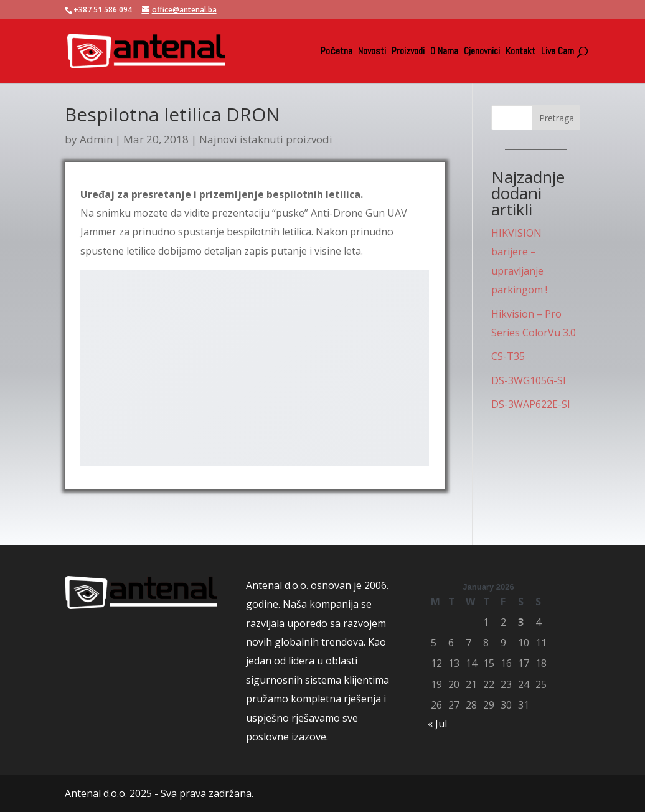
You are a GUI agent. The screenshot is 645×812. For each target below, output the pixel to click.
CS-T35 (508, 356)
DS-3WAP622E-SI (531, 404)
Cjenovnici (482, 52)
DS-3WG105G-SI (529, 380)
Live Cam (558, 52)
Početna (337, 52)
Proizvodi (408, 52)
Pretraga (557, 118)
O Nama (444, 52)
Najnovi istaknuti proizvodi (266, 139)
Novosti (372, 52)
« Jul (437, 724)
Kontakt (520, 52)
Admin (96, 139)
